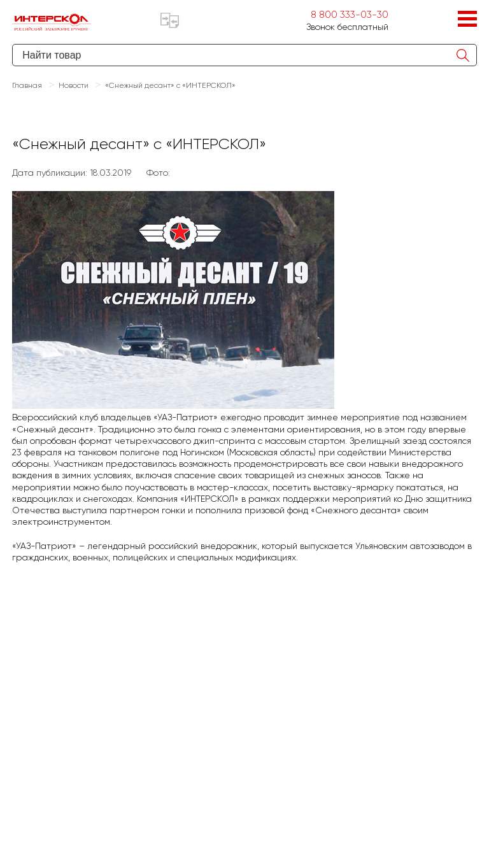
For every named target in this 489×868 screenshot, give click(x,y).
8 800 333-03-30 (350, 15)
